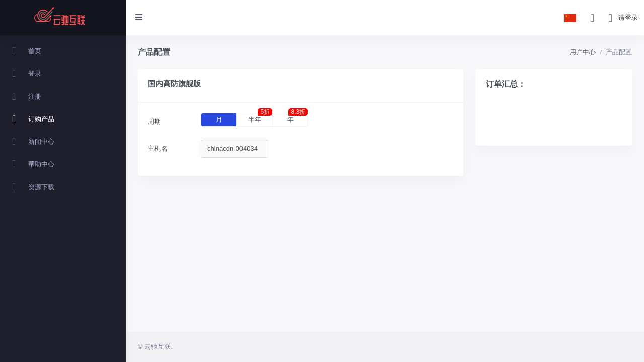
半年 (260, 118)
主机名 (158, 149)
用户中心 (583, 52)
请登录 (628, 17)
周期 (154, 121)
